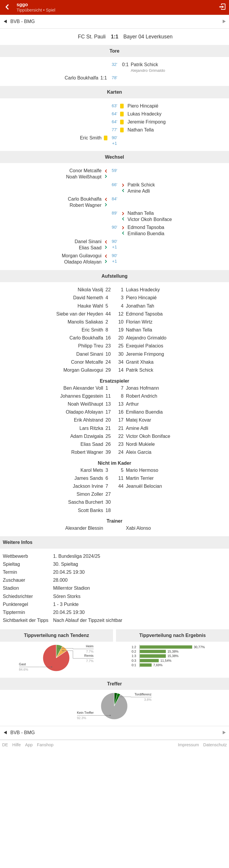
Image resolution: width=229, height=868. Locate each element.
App (29, 745)
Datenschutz (215, 745)
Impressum (188, 745)
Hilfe (17, 745)
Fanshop (45, 745)
